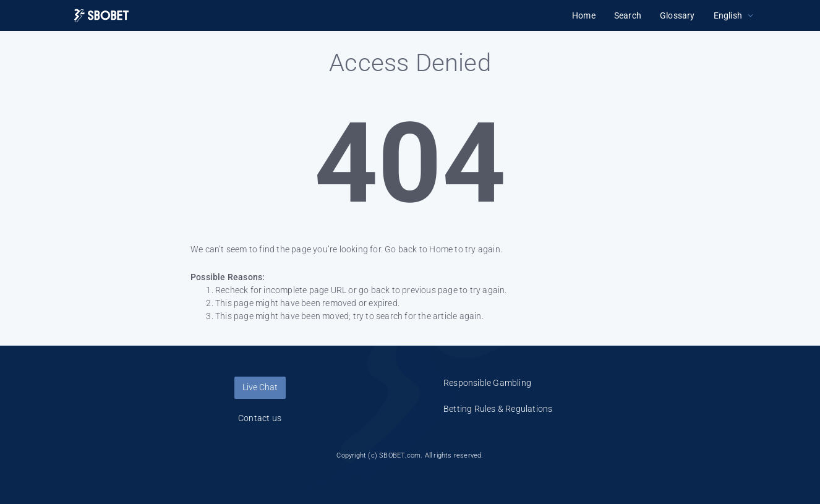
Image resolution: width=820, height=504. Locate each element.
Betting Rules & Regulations (498, 409)
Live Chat (260, 387)
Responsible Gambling (487, 383)
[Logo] (101, 16)
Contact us (260, 418)
